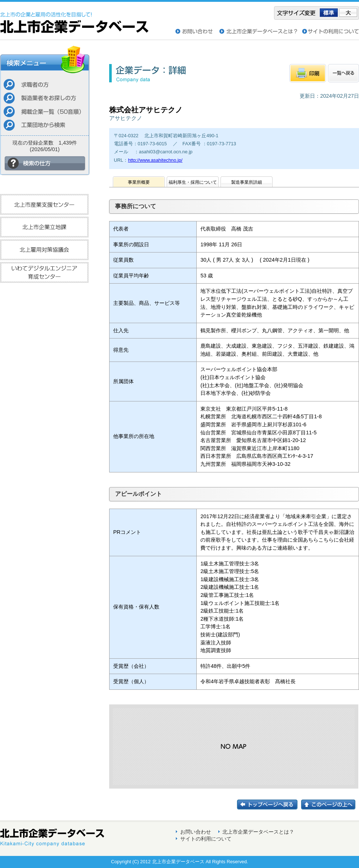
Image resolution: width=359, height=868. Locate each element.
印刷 (308, 73)
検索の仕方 (45, 163)
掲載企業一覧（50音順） (45, 111)
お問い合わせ (197, 31)
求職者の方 (45, 84)
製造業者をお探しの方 (45, 98)
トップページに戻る (269, 805)
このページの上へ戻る (330, 805)
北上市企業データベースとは (261, 31)
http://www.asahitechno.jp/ (155, 160)
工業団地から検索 (45, 125)
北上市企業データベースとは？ (258, 832)
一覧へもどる (343, 73)
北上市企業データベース (74, 18)
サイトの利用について (331, 31)
